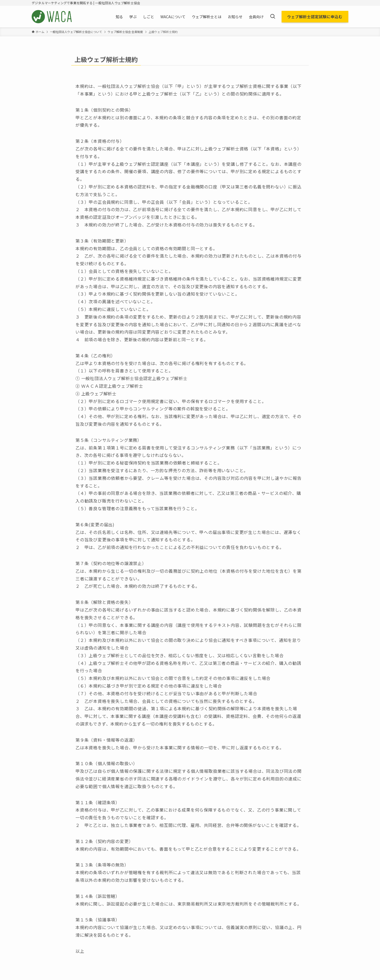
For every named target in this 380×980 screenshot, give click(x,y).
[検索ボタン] (273, 17)
